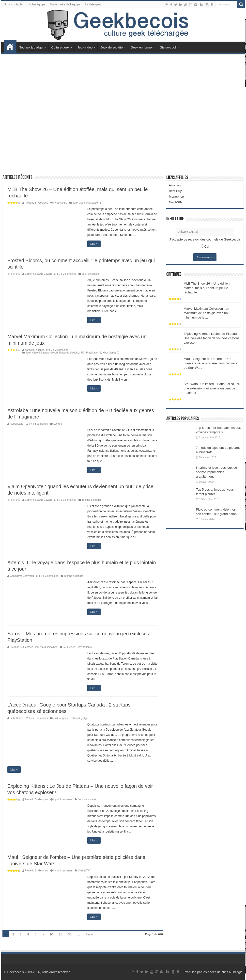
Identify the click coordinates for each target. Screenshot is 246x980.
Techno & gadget (31, 47)
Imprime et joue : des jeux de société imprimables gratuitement (216, 472)
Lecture (58, 424)
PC (83, 353)
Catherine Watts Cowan (38, 274)
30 (70, 934)
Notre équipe (37, 4)
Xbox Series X (111, 353)
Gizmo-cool (168, 47)
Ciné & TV (84, 871)
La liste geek (94, 4)
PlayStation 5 (94, 203)
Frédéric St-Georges (36, 203)
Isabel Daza (17, 424)
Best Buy (175, 191)
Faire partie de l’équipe (65, 4)
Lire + (94, 244)
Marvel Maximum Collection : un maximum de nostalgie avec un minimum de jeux (206, 313)
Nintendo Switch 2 (69, 353)
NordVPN (176, 202)
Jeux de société (111, 47)
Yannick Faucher (34, 350)
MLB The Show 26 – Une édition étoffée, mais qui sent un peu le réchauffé (207, 288)
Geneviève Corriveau (22, 576)
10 (51, 934)
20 (61, 934)
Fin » (89, 934)
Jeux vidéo (85, 47)
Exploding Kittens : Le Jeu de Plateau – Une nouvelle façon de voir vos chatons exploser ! (211, 338)
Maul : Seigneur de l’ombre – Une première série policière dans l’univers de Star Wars (210, 363)
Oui (207, 247)
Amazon (175, 185)
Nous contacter (14, 4)
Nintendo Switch (48, 353)
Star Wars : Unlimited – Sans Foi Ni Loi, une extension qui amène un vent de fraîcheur (212, 388)
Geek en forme (141, 47)
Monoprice (176, 197)
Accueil (10, 47)
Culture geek (61, 47)
